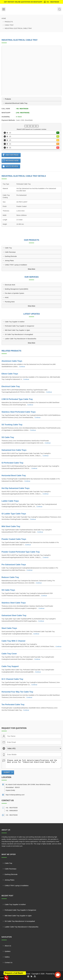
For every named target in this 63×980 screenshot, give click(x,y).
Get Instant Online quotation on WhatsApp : (31, 2)
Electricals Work (10, 285)
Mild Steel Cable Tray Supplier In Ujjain (17, 330)
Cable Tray (9, 25)
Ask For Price (12, 155)
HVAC (7, 297)
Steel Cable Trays (9, 628)
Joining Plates (9, 261)
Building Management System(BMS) (16, 289)
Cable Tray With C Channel (13, 641)
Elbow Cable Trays (10, 374)
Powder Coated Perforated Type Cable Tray (21, 552)
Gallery (7, 957)
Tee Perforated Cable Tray (13, 705)
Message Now (12, 161)
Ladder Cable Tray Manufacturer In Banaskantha (20, 339)
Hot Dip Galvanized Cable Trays (16, 488)
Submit (7, 772)
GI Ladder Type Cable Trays (14, 514)
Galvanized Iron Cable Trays (14, 450)
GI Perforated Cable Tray (12, 463)
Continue (22, 367)
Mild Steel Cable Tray (11, 526)
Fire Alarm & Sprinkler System (14, 293)
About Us (8, 946)
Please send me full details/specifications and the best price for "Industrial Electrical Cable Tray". (34, 763)
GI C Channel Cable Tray (12, 679)
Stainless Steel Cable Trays (14, 603)
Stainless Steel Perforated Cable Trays (19, 412)
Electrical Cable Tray (11, 386)
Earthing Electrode (11, 256)
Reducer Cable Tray (10, 577)
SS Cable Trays (8, 590)
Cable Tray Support (10, 666)
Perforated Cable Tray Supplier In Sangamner (19, 326)
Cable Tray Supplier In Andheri (15, 322)
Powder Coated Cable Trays (14, 539)
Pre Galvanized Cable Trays (14, 565)
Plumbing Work (10, 302)
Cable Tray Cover (9, 654)
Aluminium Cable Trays (12, 361)
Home (4, 18)
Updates (8, 951)
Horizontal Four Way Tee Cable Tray (17, 692)
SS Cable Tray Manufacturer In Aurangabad (19, 334)
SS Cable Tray (8, 437)
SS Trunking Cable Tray (12, 425)
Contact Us (8, 962)
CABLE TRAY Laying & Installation (16, 265)
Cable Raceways (10, 252)
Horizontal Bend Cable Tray (14, 476)
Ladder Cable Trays (10, 501)
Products (9, 22)
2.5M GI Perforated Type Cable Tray (17, 399)
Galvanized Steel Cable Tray (14, 615)
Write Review (12, 166)
